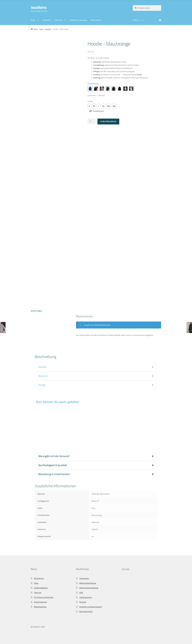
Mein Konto (96, 20)
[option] (89, 106)
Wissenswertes (40, 607)
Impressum (84, 578)
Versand (83, 602)
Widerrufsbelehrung (88, 583)
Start (36, 29)
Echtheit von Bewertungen (91, 607)
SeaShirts (39, 7)
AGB (81, 593)
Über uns (59, 20)
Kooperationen (40, 602)
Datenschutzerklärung (89, 588)
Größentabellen (41, 588)
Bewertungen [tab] (37, 311)
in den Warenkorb (108, 121)
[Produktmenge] (92, 121)
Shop (33, 20)
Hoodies (48, 29)
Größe (90, 101)
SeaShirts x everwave (78, 20)
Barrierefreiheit (86, 611)
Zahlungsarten (86, 597)
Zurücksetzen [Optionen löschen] (98, 111)
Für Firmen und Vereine (44, 597)
